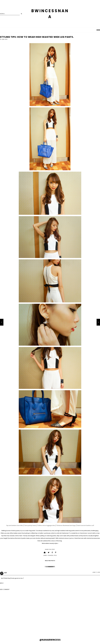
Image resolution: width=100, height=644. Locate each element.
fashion (50, 555)
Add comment (5, 589)
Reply (2, 583)
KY (6, 573)
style (55, 555)
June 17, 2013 (96, 572)
